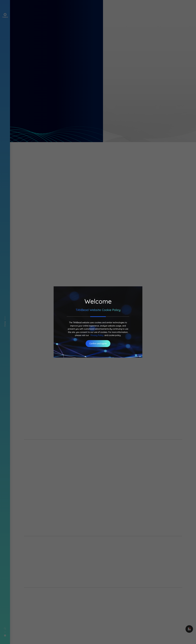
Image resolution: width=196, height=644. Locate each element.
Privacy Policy (97, 335)
